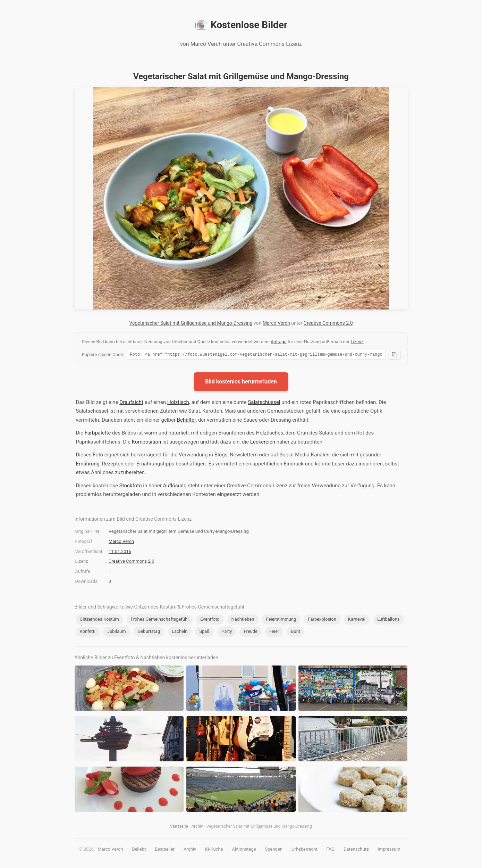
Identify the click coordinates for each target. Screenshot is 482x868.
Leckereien (263, 443)
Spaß (204, 632)
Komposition (147, 443)
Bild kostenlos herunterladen (241, 383)
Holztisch (178, 403)
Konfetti (88, 632)
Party (227, 632)
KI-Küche (214, 850)
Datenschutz (356, 850)
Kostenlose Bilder (241, 25)
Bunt (295, 632)
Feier (274, 632)
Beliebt (139, 850)
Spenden (274, 850)
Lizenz (357, 342)
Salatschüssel (264, 403)
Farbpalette (98, 434)
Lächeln (180, 632)
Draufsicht (131, 403)
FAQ (331, 850)
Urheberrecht (305, 850)
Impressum (389, 850)
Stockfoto (131, 487)
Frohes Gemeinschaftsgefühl (160, 620)
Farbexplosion (322, 620)
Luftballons (388, 620)
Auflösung (175, 487)
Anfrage (279, 342)
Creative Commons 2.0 (328, 323)
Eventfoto (210, 620)
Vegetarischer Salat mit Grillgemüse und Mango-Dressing (191, 323)
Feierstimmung (281, 620)
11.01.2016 (120, 552)
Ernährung (88, 465)
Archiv (197, 827)
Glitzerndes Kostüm (99, 620)
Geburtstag (149, 632)
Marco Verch (276, 323)
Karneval (357, 620)
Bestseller (165, 850)
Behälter (186, 421)
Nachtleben (243, 620)
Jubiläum (117, 632)
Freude (251, 632)
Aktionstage (244, 850)
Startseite (179, 827)
